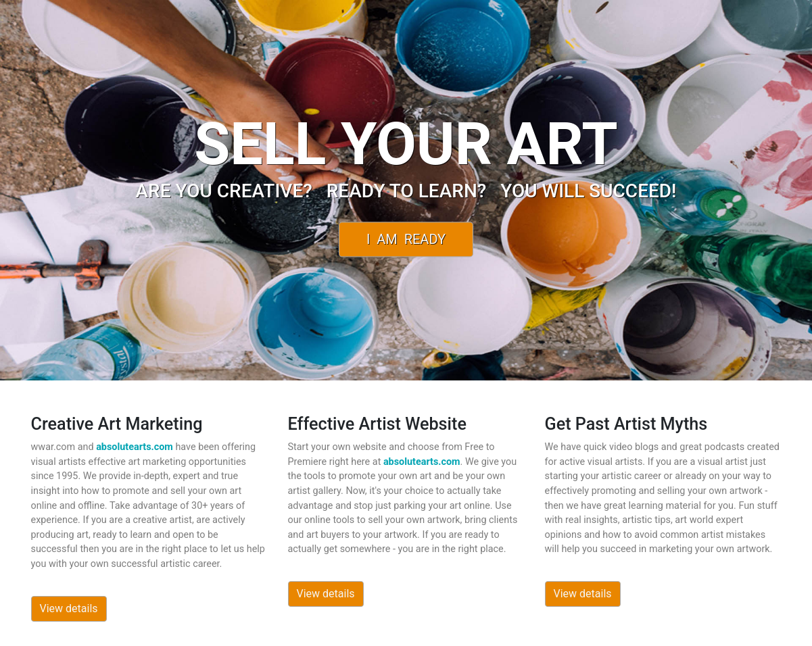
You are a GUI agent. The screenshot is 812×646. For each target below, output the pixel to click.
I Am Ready (406, 239)
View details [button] (69, 608)
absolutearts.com (135, 447)
